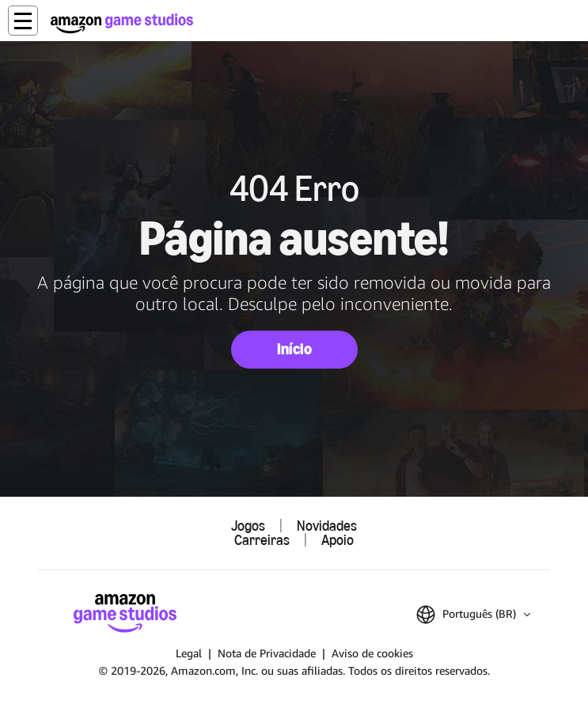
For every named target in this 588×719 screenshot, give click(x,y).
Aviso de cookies (372, 653)
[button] (23, 21)
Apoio (338, 540)
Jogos (248, 526)
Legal (189, 653)
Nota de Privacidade (267, 653)
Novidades (327, 526)
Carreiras (262, 540)
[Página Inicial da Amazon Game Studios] (122, 23)
